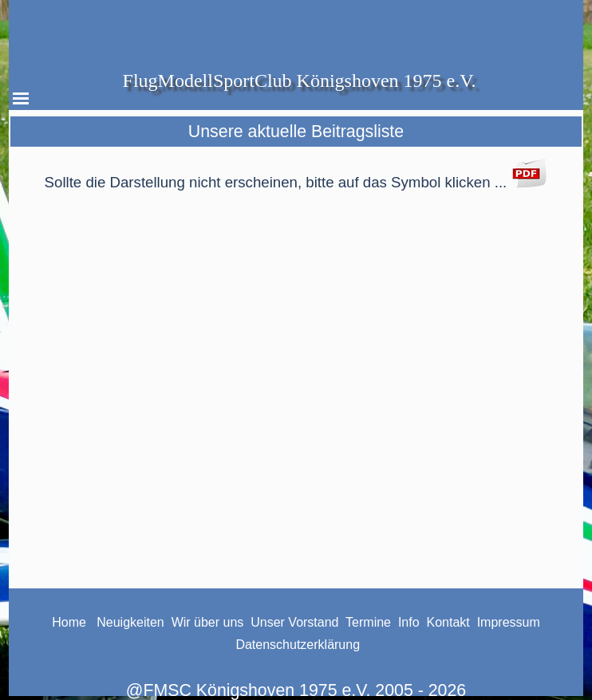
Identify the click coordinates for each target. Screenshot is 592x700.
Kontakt (448, 622)
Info (410, 622)
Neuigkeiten (129, 622)
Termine (368, 622)
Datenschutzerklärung (298, 645)
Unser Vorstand (294, 622)
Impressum (509, 622)
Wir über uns (208, 622)
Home (69, 622)
